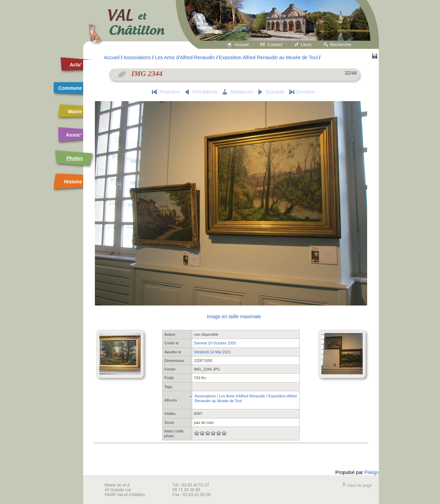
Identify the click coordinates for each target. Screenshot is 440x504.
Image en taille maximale (234, 317)
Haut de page (357, 485)
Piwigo (372, 472)
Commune (70, 88)
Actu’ (76, 65)
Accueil (241, 45)
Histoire (73, 182)
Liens (306, 45)
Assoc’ (74, 135)
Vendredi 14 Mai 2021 (212, 352)
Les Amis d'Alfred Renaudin (185, 57)
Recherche (341, 45)
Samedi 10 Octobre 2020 (215, 343)
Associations (137, 57)
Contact (275, 45)
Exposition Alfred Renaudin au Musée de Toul (268, 57)
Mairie (75, 111)
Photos (74, 158)
